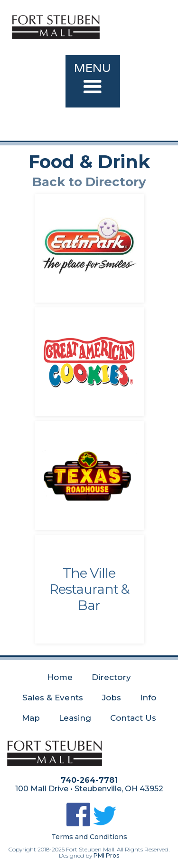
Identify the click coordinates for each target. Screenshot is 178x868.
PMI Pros (106, 855)
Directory (111, 677)
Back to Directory (89, 182)
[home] (93, 23)
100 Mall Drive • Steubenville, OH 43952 (89, 789)
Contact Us (133, 718)
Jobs (112, 698)
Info (148, 698)
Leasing (75, 718)
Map (31, 718)
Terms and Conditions (89, 837)
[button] (93, 81)
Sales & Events (53, 698)
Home (60, 677)
